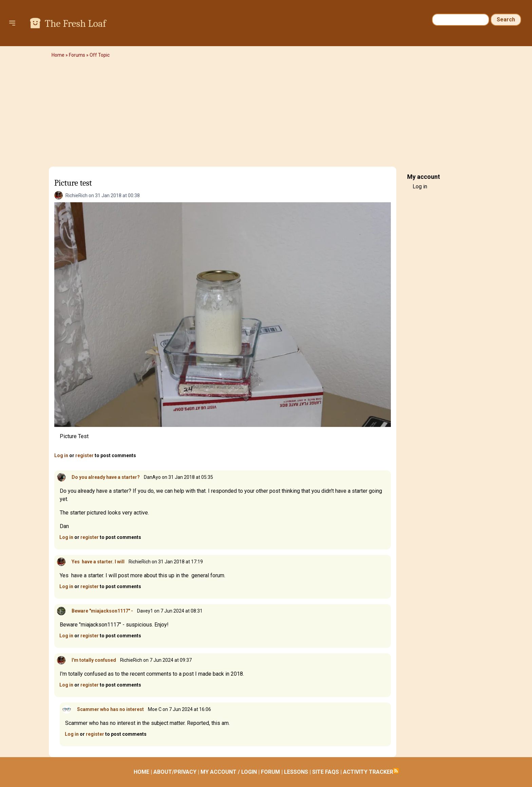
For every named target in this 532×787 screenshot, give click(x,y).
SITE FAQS (326, 772)
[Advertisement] (266, 114)
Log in (61, 455)
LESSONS (296, 772)
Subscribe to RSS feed (396, 771)
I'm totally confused (94, 660)
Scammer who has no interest (110, 709)
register (84, 455)
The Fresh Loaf (75, 24)
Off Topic (100, 55)
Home (58, 55)
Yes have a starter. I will (98, 562)
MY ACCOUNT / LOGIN (229, 772)
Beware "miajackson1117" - (102, 611)
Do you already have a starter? (106, 477)
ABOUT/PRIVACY (175, 772)
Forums (77, 55)
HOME (141, 772)
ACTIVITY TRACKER (368, 772)
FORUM (270, 772)
